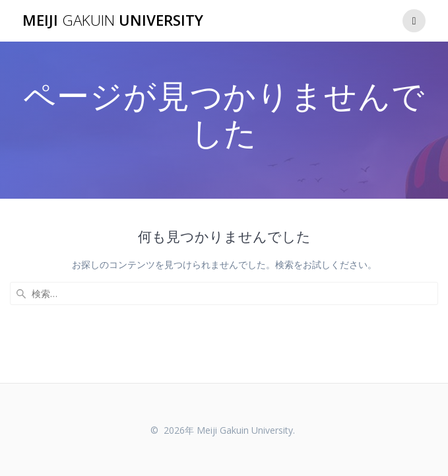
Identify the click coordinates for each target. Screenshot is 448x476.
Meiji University (113, 20)
